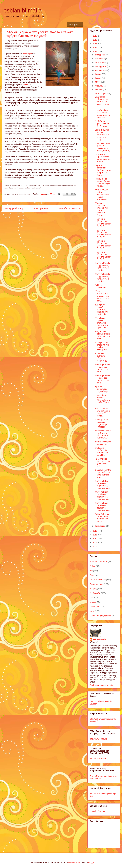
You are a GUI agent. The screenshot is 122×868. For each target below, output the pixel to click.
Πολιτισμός (94, 607)
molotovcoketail (75, 862)
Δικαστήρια (27, 54)
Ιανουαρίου (100, 526)
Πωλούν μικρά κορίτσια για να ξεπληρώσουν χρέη (102, 462)
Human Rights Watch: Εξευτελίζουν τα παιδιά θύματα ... (102, 400)
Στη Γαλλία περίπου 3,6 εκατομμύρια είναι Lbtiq (101, 452)
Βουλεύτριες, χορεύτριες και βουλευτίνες (102, 124)
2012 (95, 531)
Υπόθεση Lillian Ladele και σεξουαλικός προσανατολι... (102, 485)
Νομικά (43, 194)
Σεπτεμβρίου (101, 66)
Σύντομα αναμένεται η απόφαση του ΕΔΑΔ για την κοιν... (102, 296)
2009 (95, 543)
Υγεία (92, 611)
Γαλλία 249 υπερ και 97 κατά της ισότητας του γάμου (102, 518)
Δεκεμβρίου (100, 55)
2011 (95, 535)
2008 (95, 546)
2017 (95, 36)
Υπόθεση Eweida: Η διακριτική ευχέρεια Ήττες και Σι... (102, 368)
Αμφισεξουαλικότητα (99, 562)
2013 (95, 51)
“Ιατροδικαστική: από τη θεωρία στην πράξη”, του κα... (102, 412)
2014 (95, 48)
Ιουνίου (99, 78)
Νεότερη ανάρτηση (14, 209)
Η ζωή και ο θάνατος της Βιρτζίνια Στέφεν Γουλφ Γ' (103, 244)
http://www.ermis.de (98, 739)
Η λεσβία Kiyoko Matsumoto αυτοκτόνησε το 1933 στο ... (102, 114)
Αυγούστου (100, 70)
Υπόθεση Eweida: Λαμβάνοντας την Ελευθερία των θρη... (102, 267)
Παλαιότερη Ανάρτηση (70, 209)
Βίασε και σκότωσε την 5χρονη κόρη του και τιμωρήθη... (103, 434)
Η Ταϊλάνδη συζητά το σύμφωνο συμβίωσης (101, 357)
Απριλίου (99, 86)
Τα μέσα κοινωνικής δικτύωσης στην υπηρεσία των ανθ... (103, 170)
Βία (91, 571)
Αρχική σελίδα (41, 209)
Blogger (91, 862)
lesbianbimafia (99, 639)
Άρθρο (93, 566)
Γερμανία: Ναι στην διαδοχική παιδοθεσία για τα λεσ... (102, 182)
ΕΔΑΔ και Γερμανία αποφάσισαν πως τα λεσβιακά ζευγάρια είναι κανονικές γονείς (39, 34)
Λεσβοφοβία (95, 593)
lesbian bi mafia (22, 10)
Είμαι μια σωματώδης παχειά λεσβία (102, 389)
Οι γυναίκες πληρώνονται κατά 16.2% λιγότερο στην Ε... (102, 102)
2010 (95, 539)
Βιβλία (92, 575)
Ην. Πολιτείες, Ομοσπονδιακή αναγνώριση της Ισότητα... (103, 158)
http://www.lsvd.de (98, 759)
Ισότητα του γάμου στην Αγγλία (103, 443)
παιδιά (26, 85)
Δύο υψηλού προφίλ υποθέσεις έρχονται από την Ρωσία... (102, 309)
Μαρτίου (99, 90)
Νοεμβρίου (100, 59)
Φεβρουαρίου (101, 93)
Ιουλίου (99, 74)
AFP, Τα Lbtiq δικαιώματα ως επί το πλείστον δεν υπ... (102, 335)
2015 (95, 44)
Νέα (91, 598)
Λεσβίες (93, 589)
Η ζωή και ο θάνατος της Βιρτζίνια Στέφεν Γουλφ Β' (103, 234)
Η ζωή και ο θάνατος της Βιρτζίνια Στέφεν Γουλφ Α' (103, 222)
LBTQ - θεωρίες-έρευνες (100, 616)
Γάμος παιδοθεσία (98, 580)
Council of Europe (98, 811)
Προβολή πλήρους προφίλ (101, 685)
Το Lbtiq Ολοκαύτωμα (101, 286)
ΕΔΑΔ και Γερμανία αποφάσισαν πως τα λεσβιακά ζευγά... (101, 209)
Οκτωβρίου (100, 63)
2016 (95, 40)
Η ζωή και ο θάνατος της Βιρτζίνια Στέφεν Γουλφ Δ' (103, 256)
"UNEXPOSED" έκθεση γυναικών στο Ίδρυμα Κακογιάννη (102, 194)
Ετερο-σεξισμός (97, 584)
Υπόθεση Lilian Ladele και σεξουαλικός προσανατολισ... (103, 495)
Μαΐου (98, 82)
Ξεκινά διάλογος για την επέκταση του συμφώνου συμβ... (102, 135)
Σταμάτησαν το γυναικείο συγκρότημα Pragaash (101, 423)
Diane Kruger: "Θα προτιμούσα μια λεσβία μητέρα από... (103, 473)
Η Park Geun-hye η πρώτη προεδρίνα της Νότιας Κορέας (102, 147)
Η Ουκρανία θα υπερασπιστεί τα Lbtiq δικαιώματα (102, 346)
